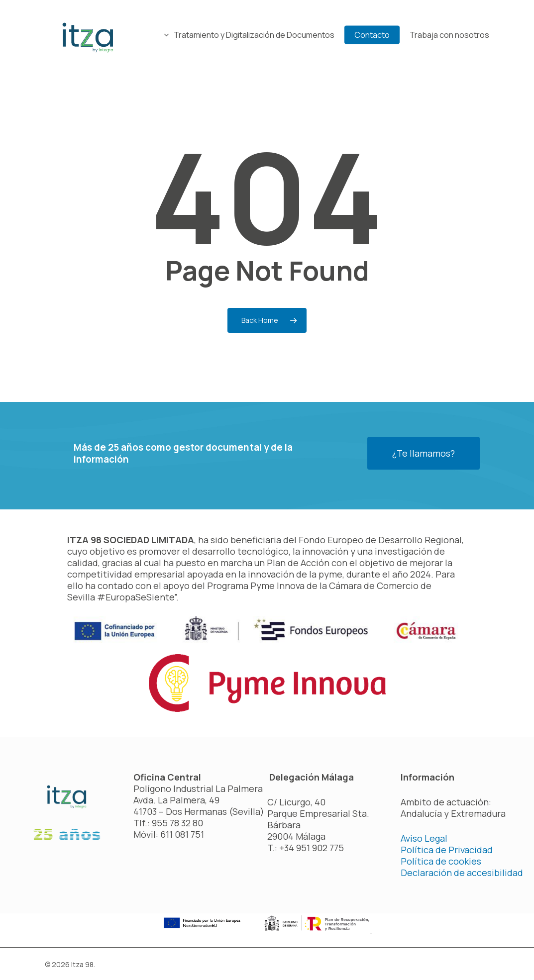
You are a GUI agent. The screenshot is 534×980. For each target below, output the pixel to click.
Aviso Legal (424, 838)
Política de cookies (441, 861)
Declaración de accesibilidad (462, 873)
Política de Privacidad (447, 850)
